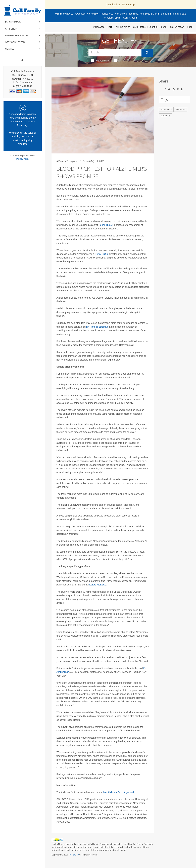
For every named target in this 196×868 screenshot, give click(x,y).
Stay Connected (15, 42)
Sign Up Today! (177, 27)
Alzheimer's (166, 109)
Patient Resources (17, 35)
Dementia (181, 109)
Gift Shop (11, 29)
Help (110, 27)
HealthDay (74, 855)
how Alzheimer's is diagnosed (118, 792)
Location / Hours (158, 27)
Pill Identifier (123, 27)
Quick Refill (140, 27)
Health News (101, 60)
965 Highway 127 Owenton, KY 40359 (77, 14)
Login (190, 27)
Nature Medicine (98, 585)
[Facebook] (22, 61)
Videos (121, 60)
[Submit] (147, 53)
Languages (99, 27)
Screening (165, 116)
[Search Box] (115, 53)
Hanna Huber (105, 225)
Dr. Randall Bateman (97, 327)
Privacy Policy (23, 159)
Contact (10, 49)
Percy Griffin (101, 254)
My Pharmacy (13, 22)
